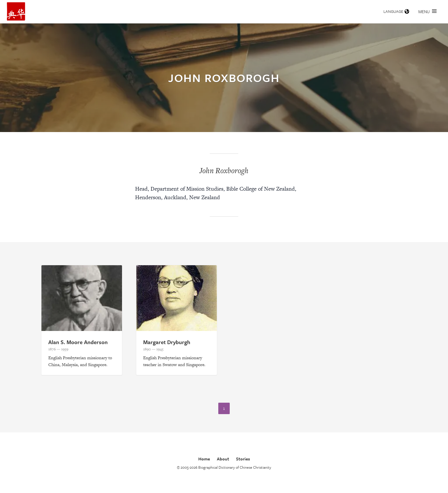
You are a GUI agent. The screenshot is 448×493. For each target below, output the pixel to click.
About (223, 459)
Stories (243, 459)
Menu (427, 11)
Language (396, 11)
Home (204, 459)
